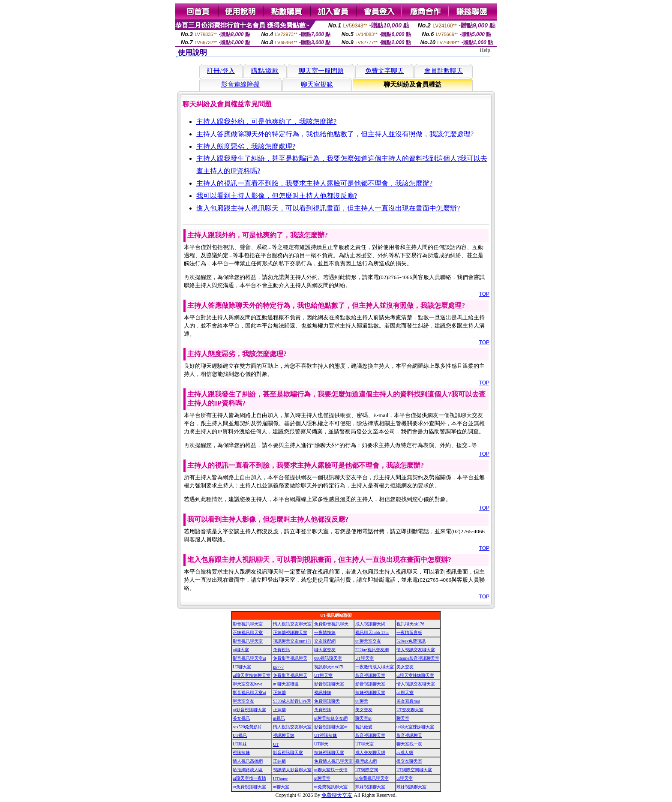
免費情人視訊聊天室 (333, 761)
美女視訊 (241, 718)
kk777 (278, 667)
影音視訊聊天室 (248, 624)
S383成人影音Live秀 (292, 701)
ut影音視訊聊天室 (249, 710)
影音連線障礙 (240, 84)
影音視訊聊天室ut (249, 658)
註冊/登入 (221, 71)
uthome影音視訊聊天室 (418, 658)
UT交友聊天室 (410, 710)
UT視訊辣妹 (325, 735)
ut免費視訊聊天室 (372, 778)
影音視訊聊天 (409, 735)
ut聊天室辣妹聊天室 (252, 675)
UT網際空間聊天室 (414, 770)
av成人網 (405, 752)
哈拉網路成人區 (248, 770)
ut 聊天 (362, 701)
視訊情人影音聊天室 (292, 770)
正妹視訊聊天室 (248, 632)
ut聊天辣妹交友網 (331, 718)
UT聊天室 (364, 658)
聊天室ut (363, 718)
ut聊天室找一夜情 (331, 770)
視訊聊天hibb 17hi (372, 632)
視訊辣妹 (323, 692)
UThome (281, 779)
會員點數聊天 (444, 71)
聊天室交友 (325, 650)
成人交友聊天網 (370, 752)
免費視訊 (282, 650)
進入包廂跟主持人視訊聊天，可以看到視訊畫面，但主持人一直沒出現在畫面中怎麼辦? (328, 208)
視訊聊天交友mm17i (292, 641)
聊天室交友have (247, 684)
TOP (484, 294)
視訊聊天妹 (284, 735)
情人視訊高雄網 (248, 761)
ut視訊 (279, 718)
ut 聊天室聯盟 (286, 684)
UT (276, 744)
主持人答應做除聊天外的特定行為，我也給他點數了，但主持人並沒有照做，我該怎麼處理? (335, 134)
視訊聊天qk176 (410, 624)
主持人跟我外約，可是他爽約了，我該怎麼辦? (266, 122)
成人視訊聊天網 (370, 624)
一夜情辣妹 (325, 632)
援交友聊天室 (409, 761)
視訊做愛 (364, 727)
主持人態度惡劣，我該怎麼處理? (246, 146)
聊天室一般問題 (321, 71)
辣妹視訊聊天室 (370, 692)
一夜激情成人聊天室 (375, 667)
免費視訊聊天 (327, 701)
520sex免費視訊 (411, 641)
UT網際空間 (367, 770)
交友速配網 (325, 641)
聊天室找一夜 (409, 744)
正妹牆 (279, 692)
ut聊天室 (241, 650)
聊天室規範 (317, 84)
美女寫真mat (408, 701)
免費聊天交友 (337, 795)
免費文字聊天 (384, 71)
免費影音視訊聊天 (331, 624)
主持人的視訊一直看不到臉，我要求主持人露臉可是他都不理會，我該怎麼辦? (314, 183)
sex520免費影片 (247, 727)
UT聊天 (321, 744)
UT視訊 (240, 735)
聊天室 (403, 718)
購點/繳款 (265, 71)
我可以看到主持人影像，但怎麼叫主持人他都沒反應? (277, 196)
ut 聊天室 (405, 692)
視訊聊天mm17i (329, 667)
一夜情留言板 (409, 632)
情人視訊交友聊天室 (292, 624)
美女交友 (405, 667)
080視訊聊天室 (328, 658)
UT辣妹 (240, 744)
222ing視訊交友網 (372, 650)
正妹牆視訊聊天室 (290, 632)
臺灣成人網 (366, 761)
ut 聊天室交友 (368, 641)
